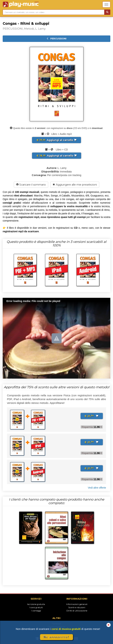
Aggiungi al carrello (56, 140)
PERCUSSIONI (56, 39)
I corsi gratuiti (36, 607)
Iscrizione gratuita (36, 604)
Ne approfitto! (57, 637)
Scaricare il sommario (31, 185)
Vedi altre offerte (97, 488)
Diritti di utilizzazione (77, 611)
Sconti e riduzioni (77, 607)
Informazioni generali (77, 604)
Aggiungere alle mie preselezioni (75, 185)
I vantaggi (36, 611)
